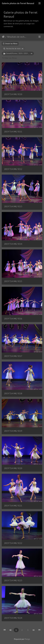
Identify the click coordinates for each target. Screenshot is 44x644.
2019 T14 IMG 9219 (13, 431)
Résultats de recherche (17, 37)
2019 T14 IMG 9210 (13, 94)
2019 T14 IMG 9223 (13, 580)
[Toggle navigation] (40, 3)
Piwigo (27, 639)
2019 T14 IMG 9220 (13, 468)
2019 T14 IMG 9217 (13, 356)
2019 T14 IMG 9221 (13, 506)
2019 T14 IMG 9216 (13, 319)
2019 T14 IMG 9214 (13, 244)
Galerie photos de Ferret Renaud (18, 3)
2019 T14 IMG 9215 (13, 281)
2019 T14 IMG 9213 (13, 206)
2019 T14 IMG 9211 (13, 132)
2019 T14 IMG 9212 (13, 169)
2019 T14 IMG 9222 (13, 543)
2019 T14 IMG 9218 (13, 393)
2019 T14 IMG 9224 (13, 618)
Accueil (3, 37)
